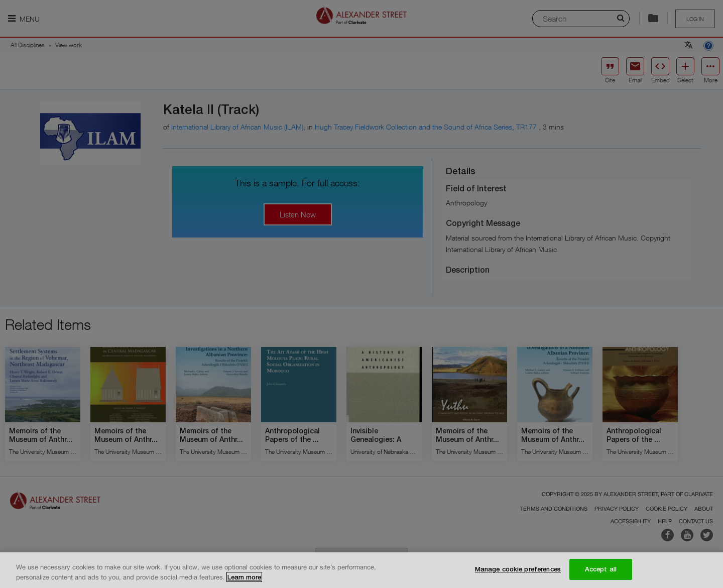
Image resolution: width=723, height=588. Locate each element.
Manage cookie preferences (518, 569)
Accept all (601, 569)
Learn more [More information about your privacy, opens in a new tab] (244, 577)
